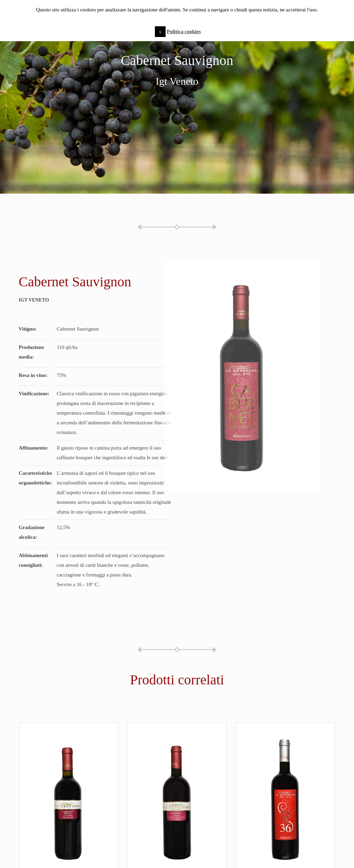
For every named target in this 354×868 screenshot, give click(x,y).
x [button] (160, 32)
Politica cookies (184, 31)
